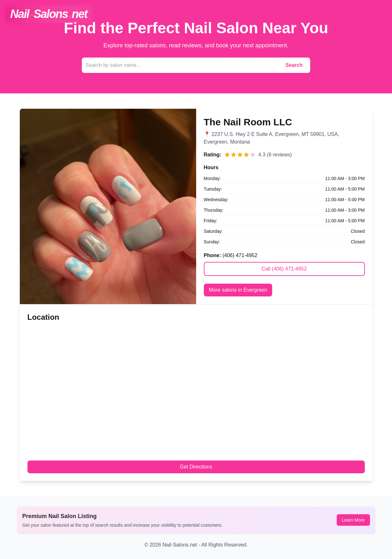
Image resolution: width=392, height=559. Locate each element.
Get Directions (196, 467)
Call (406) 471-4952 (284, 269)
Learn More (353, 520)
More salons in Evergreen (238, 290)
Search (294, 65)
